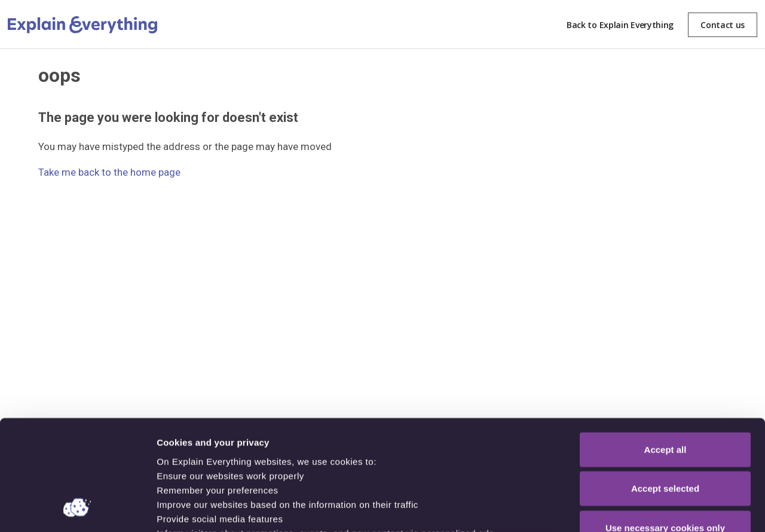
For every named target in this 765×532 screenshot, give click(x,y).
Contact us (723, 25)
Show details (627, 508)
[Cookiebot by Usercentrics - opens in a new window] (77, 509)
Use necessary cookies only (665, 428)
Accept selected (665, 388)
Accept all (665, 349)
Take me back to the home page (109, 172)
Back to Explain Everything (620, 25)
